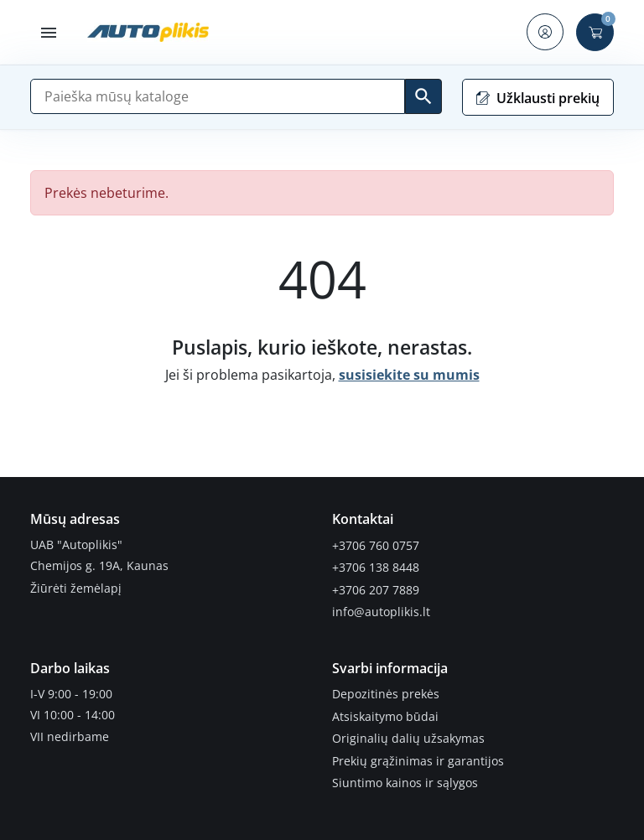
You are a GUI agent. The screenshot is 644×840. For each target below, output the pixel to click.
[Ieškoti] (423, 96)
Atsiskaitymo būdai (385, 712)
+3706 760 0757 (376, 545)
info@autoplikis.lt (381, 609)
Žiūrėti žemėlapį (76, 588)
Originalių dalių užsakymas (408, 734)
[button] (49, 32)
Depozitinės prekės (386, 691)
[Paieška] (218, 96)
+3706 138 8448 (376, 566)
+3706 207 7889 (376, 588)
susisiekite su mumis (409, 375)
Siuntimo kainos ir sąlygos (405, 776)
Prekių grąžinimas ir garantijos (418, 754)
